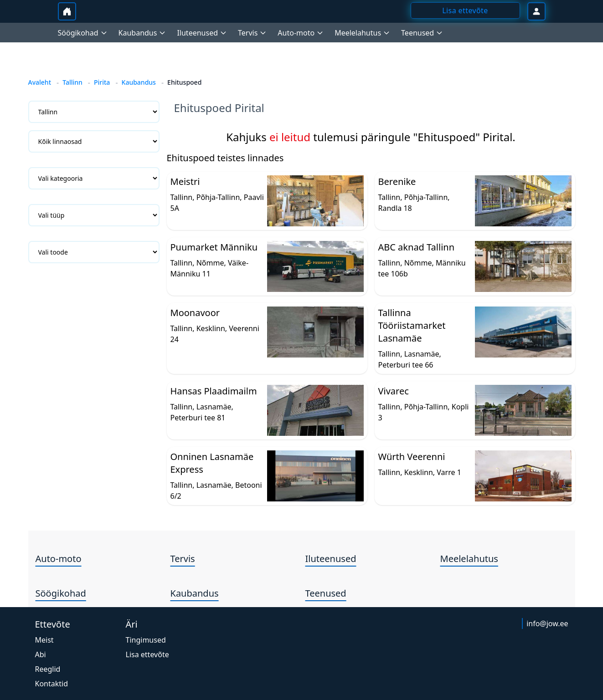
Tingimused (146, 640)
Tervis (183, 559)
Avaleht (40, 82)
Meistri (185, 181)
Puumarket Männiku (214, 247)
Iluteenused (331, 559)
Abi (41, 654)
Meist (44, 640)
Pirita (102, 82)
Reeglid (48, 669)
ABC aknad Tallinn (417, 247)
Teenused (326, 593)
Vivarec (394, 391)
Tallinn (72, 82)
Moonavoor (195, 313)
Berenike (397, 181)
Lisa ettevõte (147, 654)
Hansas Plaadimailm (214, 391)
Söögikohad (61, 593)
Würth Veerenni (412, 457)
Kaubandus (139, 82)
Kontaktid (52, 684)
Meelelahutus (469, 559)
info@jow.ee (547, 623)
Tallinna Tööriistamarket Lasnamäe (412, 325)
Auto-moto (59, 559)
